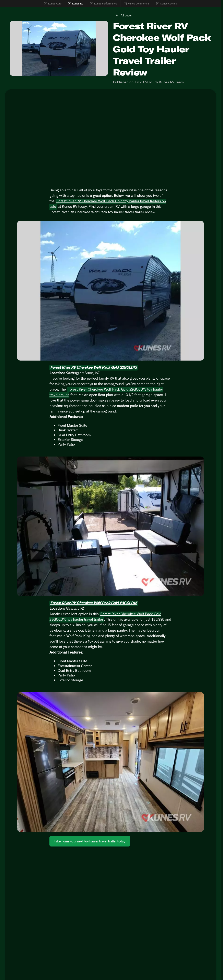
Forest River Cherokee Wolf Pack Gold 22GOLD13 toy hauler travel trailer (106, 412)
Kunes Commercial (137, 4)
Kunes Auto (53, 4)
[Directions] (211, 11)
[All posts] (124, 36)
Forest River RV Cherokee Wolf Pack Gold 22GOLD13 (94, 387)
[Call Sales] (159, 11)
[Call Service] (177, 11)
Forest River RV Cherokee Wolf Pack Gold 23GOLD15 (94, 623)
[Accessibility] (11, 11)
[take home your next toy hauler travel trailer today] (90, 861)
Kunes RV (76, 4)
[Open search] (212, 21)
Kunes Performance (104, 4)
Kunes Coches (167, 4)
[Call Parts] (194, 11)
